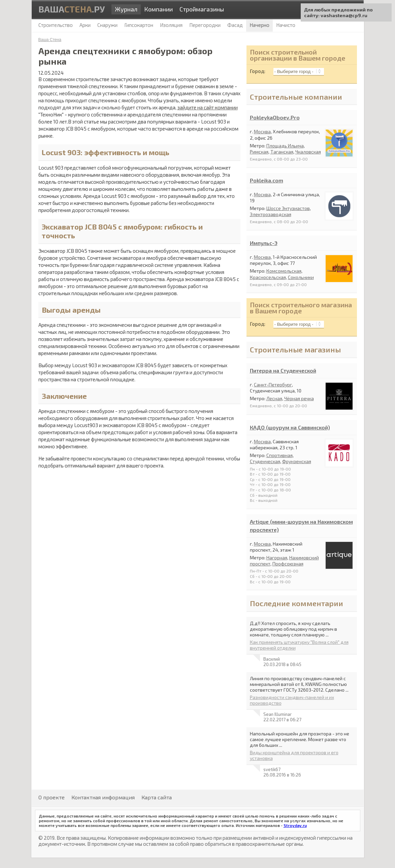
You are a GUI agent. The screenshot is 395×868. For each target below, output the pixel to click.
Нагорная (277, 558)
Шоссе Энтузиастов (288, 208)
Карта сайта (157, 797)
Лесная (274, 398)
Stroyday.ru (295, 825)
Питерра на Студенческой (283, 370)
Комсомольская (284, 271)
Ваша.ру (72, 9)
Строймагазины (202, 9)
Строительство (56, 25)
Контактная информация (103, 797)
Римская (259, 152)
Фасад (235, 25)
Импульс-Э (264, 243)
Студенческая (265, 461)
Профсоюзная (288, 564)
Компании (158, 9)
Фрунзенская (297, 461)
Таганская (282, 152)
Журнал (126, 9)
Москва (262, 131)
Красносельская (268, 277)
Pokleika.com (267, 180)
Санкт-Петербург (273, 385)
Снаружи (107, 25)
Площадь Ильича (285, 146)
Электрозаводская (271, 214)
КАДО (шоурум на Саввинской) (290, 427)
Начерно (259, 25)
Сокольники (301, 277)
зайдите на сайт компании (208, 107)
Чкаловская (308, 152)
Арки (85, 25)
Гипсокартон (139, 25)
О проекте (52, 797)
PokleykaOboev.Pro (275, 117)
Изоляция (171, 25)
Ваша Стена (50, 40)
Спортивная (279, 455)
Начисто (286, 25)
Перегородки (205, 25)
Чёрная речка (299, 398)
